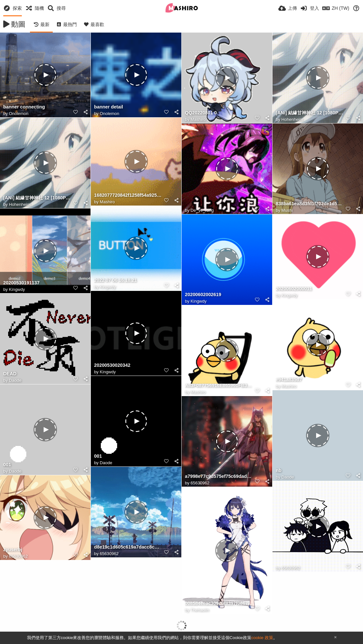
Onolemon (19, 114)
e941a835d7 (289, 380)
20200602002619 (203, 295)
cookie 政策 (262, 638)
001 (98, 456)
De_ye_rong (202, 210)
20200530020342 (112, 365)
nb (279, 471)
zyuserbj (13, 550)
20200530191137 (21, 283)
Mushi (287, 210)
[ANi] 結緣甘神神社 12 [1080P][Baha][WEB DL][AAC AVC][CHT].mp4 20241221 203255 (310, 113)
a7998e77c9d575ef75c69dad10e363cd (219, 476)
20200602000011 (294, 289)
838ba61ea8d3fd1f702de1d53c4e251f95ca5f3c (310, 204)
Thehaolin (200, 610)
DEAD (10, 374)
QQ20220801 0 (201, 113)
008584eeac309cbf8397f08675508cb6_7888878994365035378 (219, 603)
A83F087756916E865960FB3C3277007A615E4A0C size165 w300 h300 (219, 386)
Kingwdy (108, 287)
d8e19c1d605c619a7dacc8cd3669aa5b (128, 547)
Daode (15, 380)
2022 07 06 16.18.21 (115, 280)
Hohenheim (292, 119)
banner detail (109, 107)
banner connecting (24, 107)
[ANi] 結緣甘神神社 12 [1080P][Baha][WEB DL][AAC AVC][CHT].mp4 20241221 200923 (37, 198)
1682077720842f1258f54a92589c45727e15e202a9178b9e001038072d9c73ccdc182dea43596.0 (128, 195)
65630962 (200, 483)
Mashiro (198, 119)
